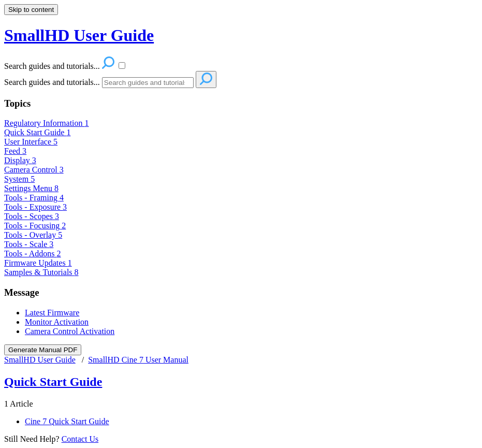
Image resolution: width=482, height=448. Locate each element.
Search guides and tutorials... (52, 82)
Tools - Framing (34, 198)
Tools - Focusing (35, 226)
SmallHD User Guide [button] (79, 35)
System (19, 179)
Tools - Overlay (33, 235)
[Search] (148, 83)
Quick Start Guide (37, 132)
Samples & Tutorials (41, 272)
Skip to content (31, 10)
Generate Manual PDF (43, 350)
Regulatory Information (47, 123)
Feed (15, 151)
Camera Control (34, 170)
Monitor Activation (57, 322)
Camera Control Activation (70, 331)
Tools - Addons (33, 254)
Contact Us (80, 439)
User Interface (31, 142)
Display (20, 160)
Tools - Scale (29, 244)
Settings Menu (31, 188)
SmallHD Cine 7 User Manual (138, 360)
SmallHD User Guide (40, 360)
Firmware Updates (38, 263)
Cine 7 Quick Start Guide (67, 421)
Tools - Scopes (32, 216)
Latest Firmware (52, 313)
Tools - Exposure (35, 207)
